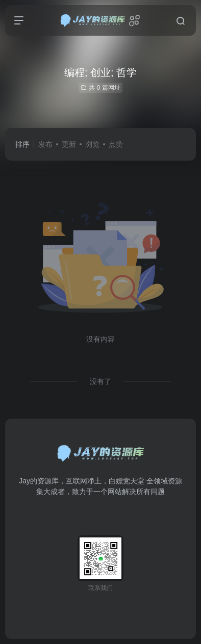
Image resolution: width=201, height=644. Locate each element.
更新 (69, 144)
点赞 (116, 144)
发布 (45, 144)
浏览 (92, 144)
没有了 (100, 381)
